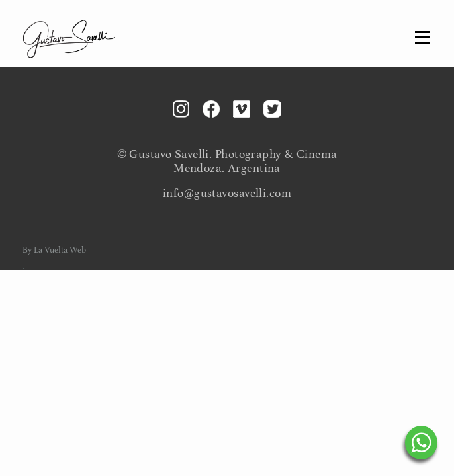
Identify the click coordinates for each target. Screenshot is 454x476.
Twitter (272, 109)
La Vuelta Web (60, 250)
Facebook (211, 109)
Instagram (181, 109)
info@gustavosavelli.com (227, 193)
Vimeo (242, 109)
